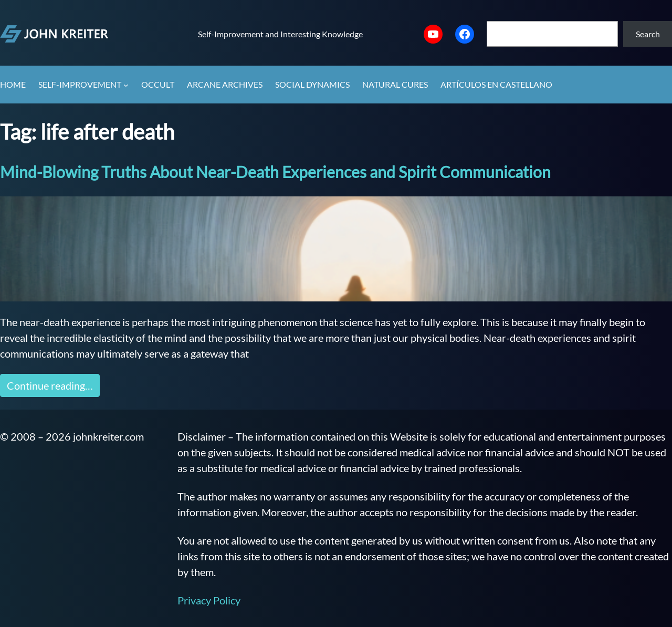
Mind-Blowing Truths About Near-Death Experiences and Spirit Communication (275, 172)
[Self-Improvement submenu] (126, 85)
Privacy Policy (209, 600)
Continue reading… (50, 385)
